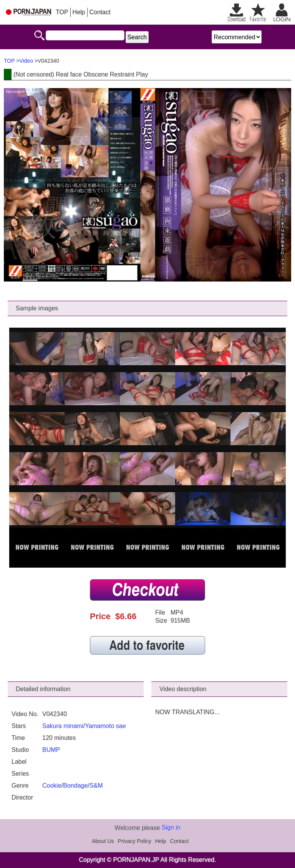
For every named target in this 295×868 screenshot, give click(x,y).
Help (79, 12)
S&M (96, 786)
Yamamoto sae (105, 726)
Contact (100, 12)
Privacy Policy (135, 841)
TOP (62, 12)
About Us (103, 841)
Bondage (75, 786)
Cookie (52, 786)
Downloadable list (237, 12)
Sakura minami (63, 726)
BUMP (51, 750)
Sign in (171, 827)
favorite (258, 12)
